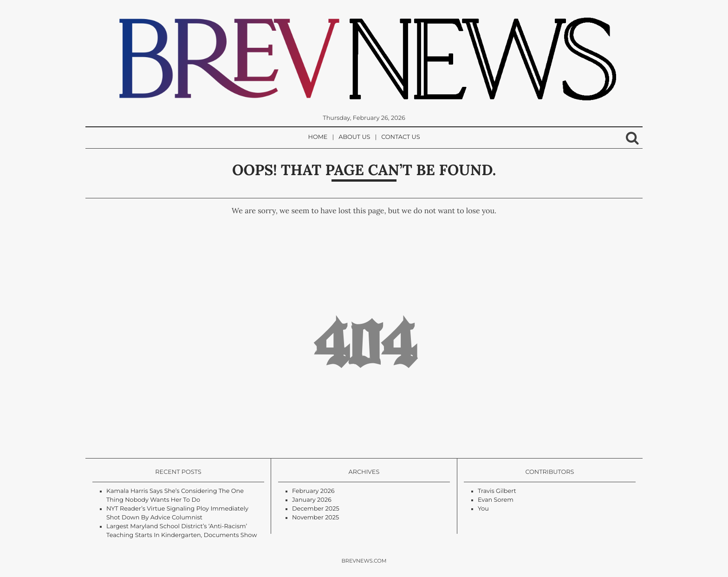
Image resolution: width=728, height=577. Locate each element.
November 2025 (315, 518)
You (483, 509)
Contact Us (400, 137)
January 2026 (312, 500)
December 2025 (316, 509)
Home (318, 137)
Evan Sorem (496, 500)
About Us (354, 137)
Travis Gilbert (497, 491)
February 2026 (313, 491)
